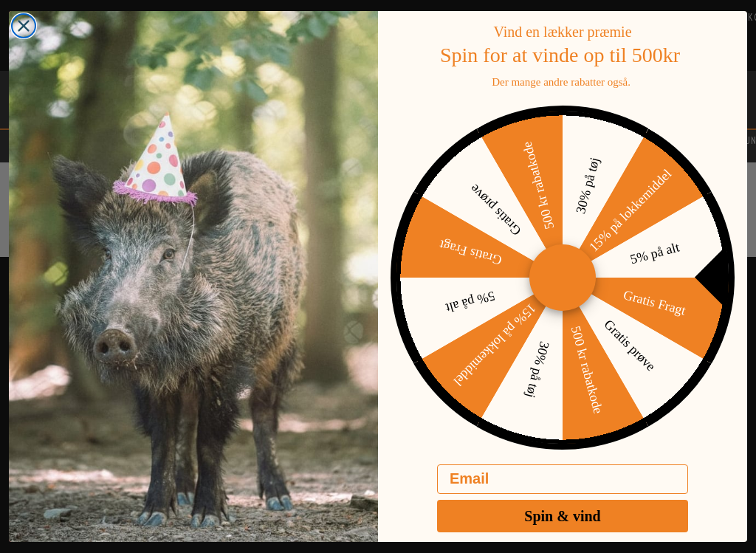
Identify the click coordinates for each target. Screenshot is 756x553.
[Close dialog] (24, 38)
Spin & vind (562, 528)
